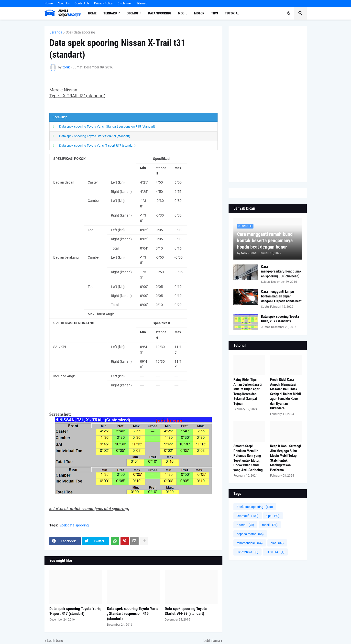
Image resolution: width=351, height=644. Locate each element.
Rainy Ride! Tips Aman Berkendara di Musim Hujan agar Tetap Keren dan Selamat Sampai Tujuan (248, 392)
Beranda (56, 32)
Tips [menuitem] (215, 13)
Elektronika (247, 552)
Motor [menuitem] (199, 13)
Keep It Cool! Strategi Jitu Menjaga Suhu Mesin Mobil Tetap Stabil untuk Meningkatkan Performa (286, 458)
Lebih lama (212, 641)
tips (273, 516)
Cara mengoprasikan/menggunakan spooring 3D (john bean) (281, 271)
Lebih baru (55, 641)
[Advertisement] (268, 104)
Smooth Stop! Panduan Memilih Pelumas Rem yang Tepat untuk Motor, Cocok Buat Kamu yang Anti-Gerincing (248, 458)
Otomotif (248, 516)
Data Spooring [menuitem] (160, 13)
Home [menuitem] (92, 13)
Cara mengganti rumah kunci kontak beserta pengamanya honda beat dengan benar (265, 240)
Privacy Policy (103, 3)
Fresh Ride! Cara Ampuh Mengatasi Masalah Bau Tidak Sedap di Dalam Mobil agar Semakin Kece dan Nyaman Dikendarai (285, 394)
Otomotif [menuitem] (134, 13)
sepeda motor (250, 534)
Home (49, 3)
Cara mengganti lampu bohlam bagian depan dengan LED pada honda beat (281, 296)
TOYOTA (275, 552)
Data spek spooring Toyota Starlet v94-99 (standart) (95, 136)
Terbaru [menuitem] (110, 13)
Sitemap (142, 3)
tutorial (245, 525)
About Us (64, 3)
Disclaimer (125, 3)
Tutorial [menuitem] (232, 13)
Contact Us (82, 3)
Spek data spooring (80, 32)
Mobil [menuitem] (183, 13)
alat (277, 543)
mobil (270, 525)
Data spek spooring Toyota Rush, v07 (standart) (280, 319)
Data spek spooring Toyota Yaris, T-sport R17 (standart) (97, 146)
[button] (289, 13)
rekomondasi (250, 543)
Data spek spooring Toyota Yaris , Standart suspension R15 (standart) (107, 126)
